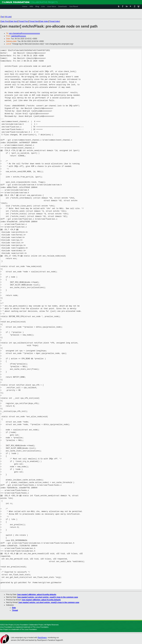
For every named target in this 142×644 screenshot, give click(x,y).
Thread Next (34, 21)
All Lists (8, 17)
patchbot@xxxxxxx (19, 36)
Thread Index (54, 21)
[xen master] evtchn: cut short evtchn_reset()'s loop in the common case (48, 597)
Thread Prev (23, 21)
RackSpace (42, 638)
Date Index (44, 21)
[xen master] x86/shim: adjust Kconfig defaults (37, 595)
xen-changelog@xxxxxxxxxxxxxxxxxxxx (25, 33)
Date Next (13, 21)
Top (2, 17)
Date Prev (5, 21)
